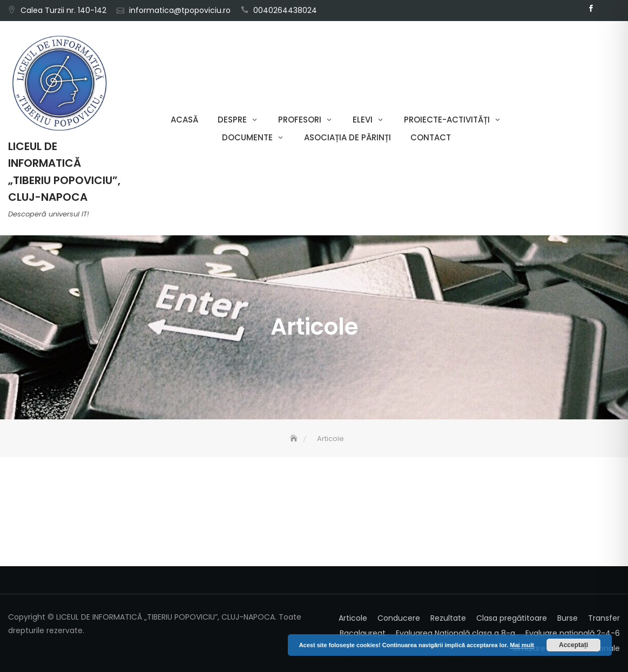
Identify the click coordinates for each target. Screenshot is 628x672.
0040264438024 (285, 10)
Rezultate (448, 618)
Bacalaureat (363, 633)
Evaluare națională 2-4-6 (573, 633)
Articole (353, 618)
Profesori (300, 120)
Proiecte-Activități (447, 120)
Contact (431, 137)
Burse (568, 618)
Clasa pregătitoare (512, 618)
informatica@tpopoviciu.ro (180, 10)
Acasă (184, 120)
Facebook (591, 9)
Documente (247, 137)
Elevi (363, 120)
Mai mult (522, 645)
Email (607, 9)
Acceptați (573, 645)
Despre (232, 120)
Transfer (604, 618)
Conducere (399, 618)
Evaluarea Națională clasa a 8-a (455, 633)
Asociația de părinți (347, 137)
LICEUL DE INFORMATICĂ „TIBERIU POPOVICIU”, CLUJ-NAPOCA (64, 172)
